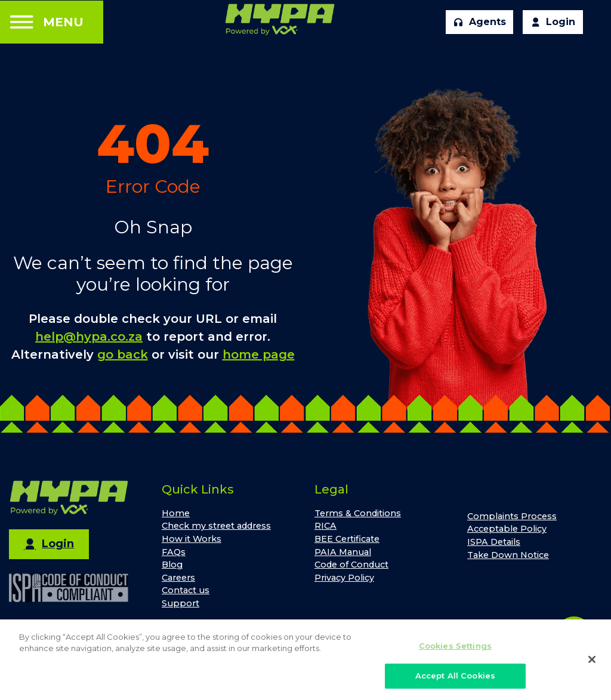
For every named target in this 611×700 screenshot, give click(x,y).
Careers (178, 578)
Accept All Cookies (455, 680)
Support (180, 603)
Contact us (186, 590)
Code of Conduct (351, 565)
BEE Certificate (347, 539)
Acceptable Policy (507, 529)
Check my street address (216, 526)
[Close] (592, 663)
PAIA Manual (343, 552)
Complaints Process (512, 516)
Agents (480, 22)
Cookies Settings (455, 650)
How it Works (192, 539)
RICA (325, 526)
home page (259, 354)
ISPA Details (494, 542)
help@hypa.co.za (89, 337)
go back (123, 354)
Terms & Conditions (358, 513)
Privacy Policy (344, 578)
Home (176, 513)
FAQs (174, 552)
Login (553, 22)
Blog (172, 565)
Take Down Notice (508, 555)
